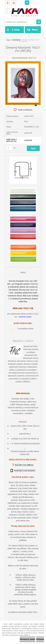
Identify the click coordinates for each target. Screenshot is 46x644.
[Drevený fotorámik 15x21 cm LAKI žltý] (23, 62)
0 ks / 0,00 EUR (35, 3)
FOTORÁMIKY (16, 40)
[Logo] (22, 12)
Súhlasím (40, 639)
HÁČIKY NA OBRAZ (24, 465)
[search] (39, 22)
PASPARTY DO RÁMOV (25, 470)
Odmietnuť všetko (27, 639)
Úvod (8, 40)
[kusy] (9, 148)
